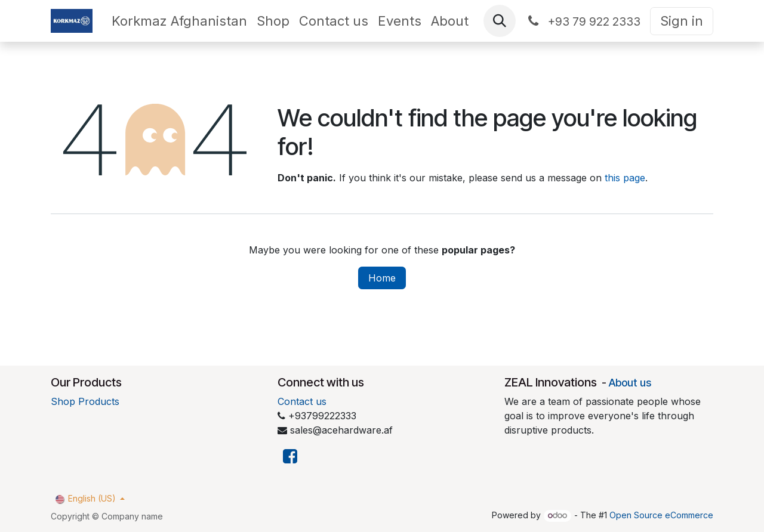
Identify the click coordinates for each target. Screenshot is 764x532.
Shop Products (85, 401)
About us (630, 383)
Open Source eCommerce (661, 515)
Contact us (302, 401)
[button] (500, 21)
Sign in (682, 21)
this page (625, 178)
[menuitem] (179, 21)
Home (382, 278)
